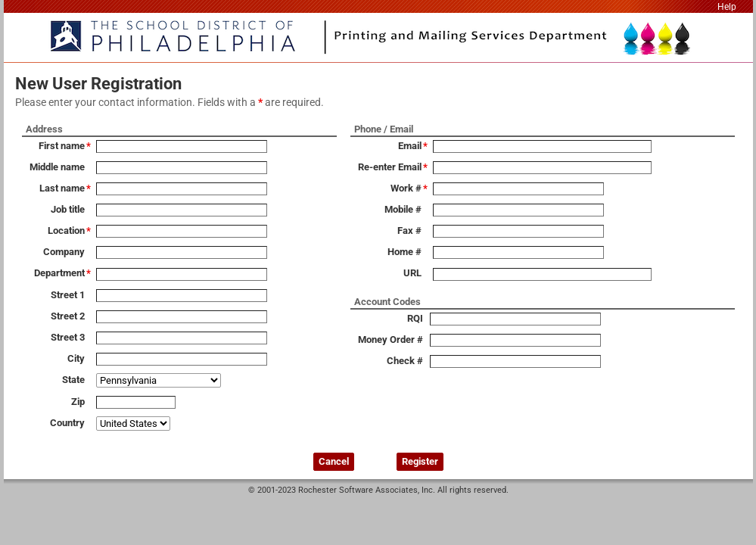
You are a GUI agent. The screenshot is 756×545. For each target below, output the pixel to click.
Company (64, 252)
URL (412, 273)
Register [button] (420, 461)
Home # (404, 252)
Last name (62, 188)
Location (66, 230)
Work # (406, 188)
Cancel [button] (334, 461)
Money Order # (390, 339)
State (73, 380)
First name (62, 146)
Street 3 (68, 337)
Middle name (57, 167)
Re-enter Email (390, 167)
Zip (78, 402)
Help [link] (727, 7)
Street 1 (68, 295)
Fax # (409, 230)
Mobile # (403, 209)
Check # (405, 361)
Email (410, 146)
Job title (68, 209)
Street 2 (68, 316)
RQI (415, 318)
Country (67, 423)
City (76, 358)
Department (59, 273)
